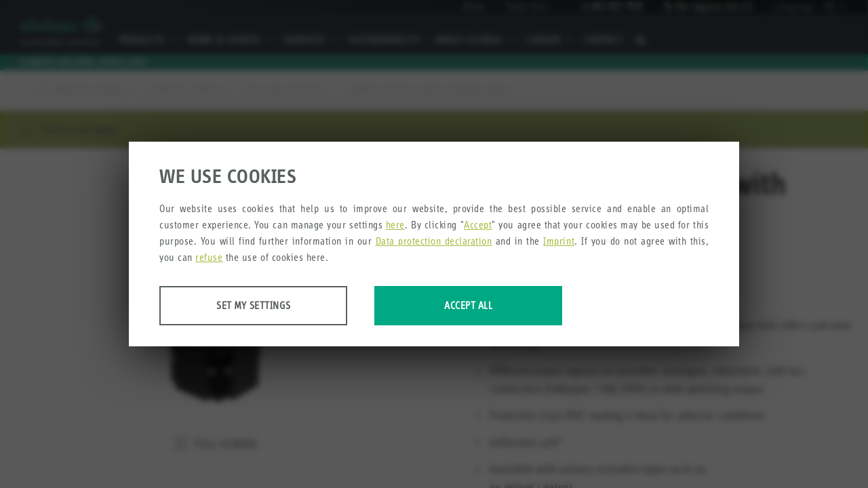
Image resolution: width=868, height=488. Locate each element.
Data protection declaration (434, 242)
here (395, 225)
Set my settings (267, 306)
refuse (209, 258)
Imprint (559, 242)
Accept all (510, 306)
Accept (478, 225)
